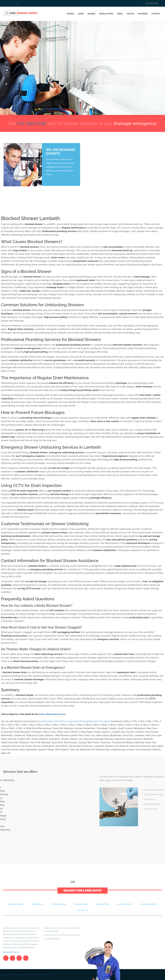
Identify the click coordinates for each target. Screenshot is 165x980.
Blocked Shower (149, 904)
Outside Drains (59, 904)
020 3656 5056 (151, 3)
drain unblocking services (52, 714)
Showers (143, 14)
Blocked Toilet (125, 904)
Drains (70, 14)
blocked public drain (49, 721)
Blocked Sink (81, 904)
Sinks (120, 14)
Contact (156, 14)
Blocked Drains (11, 952)
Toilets (130, 14)
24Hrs (81, 14)
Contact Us (89, 882)
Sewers (91, 14)
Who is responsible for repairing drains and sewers (85, 721)
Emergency (37, 904)
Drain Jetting (106, 14)
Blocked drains (15, 904)
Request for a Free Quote (83, 887)
